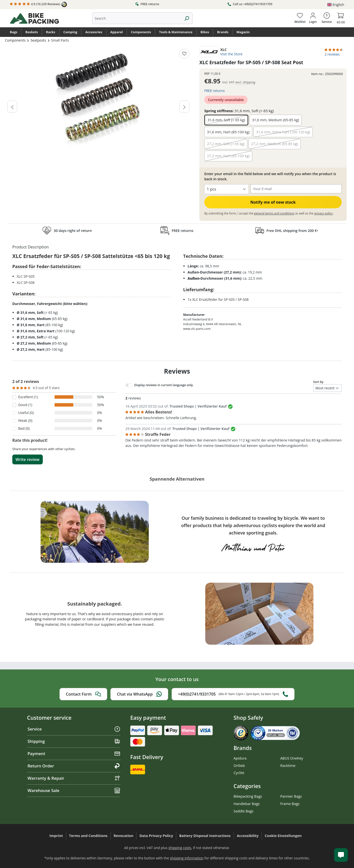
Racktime (288, 766)
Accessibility (248, 836)
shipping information (187, 858)
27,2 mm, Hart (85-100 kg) (228, 156)
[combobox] (137, 18)
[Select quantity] (227, 189)
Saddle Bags (243, 811)
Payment (74, 754)
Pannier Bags (291, 796)
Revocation (123, 836)
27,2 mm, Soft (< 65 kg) (226, 144)
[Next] (184, 107)
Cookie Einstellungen (283, 836)
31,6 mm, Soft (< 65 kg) (226, 120)
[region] (98, 102)
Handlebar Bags (247, 804)
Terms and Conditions (88, 836)
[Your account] (313, 17)
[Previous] (12, 107)
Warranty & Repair (74, 778)
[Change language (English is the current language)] (336, 5)
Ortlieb (239, 766)
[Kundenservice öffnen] (341, 855)
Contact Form (83, 694)
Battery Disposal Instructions (205, 836)
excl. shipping (245, 82)
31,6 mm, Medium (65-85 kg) (276, 120)
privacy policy (323, 213)
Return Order (74, 766)
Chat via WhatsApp (139, 694)
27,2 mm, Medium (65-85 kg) (275, 144)
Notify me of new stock (273, 202)
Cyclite (239, 773)
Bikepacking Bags (248, 796)
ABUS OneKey (292, 758)
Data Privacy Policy (156, 836)
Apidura (240, 758)
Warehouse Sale (74, 790)
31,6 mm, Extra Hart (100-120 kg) (283, 132)
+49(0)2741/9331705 (233, 694)
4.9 (38, 4)
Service (74, 729)
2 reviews (332, 54)
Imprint (56, 836)
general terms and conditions (274, 213)
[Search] (187, 18)
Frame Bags (290, 804)
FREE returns (147, 4)
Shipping (74, 741)
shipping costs (180, 848)
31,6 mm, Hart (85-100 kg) (228, 132)
